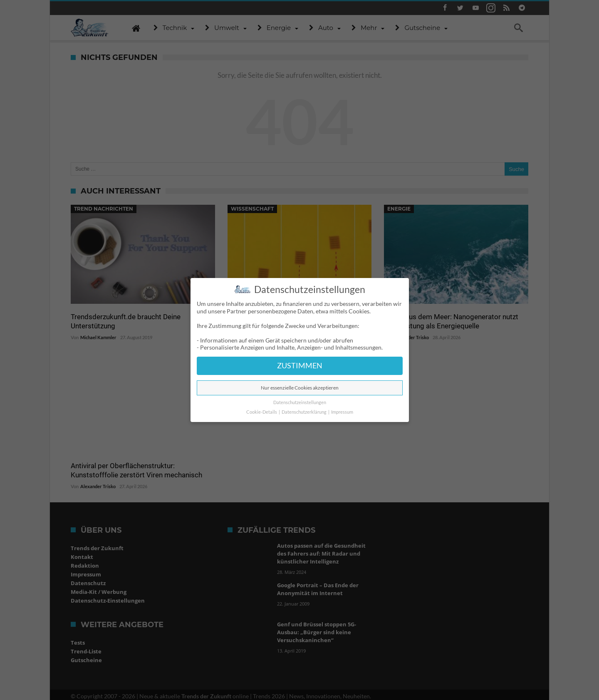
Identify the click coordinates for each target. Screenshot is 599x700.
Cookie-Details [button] (262, 412)
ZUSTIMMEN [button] (300, 366)
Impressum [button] (342, 412)
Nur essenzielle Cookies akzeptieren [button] (300, 388)
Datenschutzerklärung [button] (304, 412)
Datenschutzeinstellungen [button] (300, 402)
